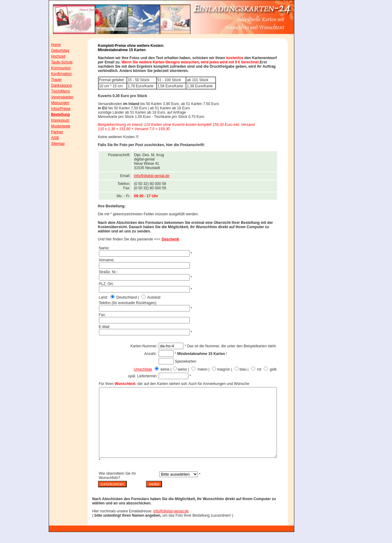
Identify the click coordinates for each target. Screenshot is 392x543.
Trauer (52, 80)
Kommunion (57, 68)
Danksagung (57, 85)
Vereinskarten (58, 97)
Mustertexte (57, 126)
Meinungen (56, 103)
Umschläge (157, 369)
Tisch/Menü (56, 91)
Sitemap (54, 144)
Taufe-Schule (58, 62)
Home (52, 45)
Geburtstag (56, 51)
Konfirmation (57, 74)
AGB (51, 138)
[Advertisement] (323, 128)
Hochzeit (54, 56)
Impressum (56, 120)
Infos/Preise (57, 109)
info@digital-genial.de (166, 176)
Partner (53, 132)
